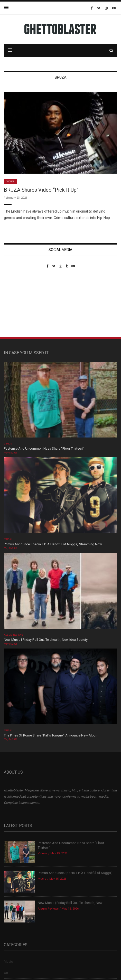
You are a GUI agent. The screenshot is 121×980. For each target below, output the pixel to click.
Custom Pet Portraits (19, 303)
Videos (10, 182)
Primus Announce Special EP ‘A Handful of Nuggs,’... (76, 873)
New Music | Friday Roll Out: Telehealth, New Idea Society (46, 640)
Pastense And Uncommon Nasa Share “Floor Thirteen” (44, 448)
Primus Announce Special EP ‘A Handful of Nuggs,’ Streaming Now (53, 544)
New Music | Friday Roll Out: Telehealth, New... (71, 903)
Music (8, 539)
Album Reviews (14, 635)
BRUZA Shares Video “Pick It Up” (41, 190)
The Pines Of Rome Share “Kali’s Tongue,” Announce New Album (51, 735)
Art (6, 973)
